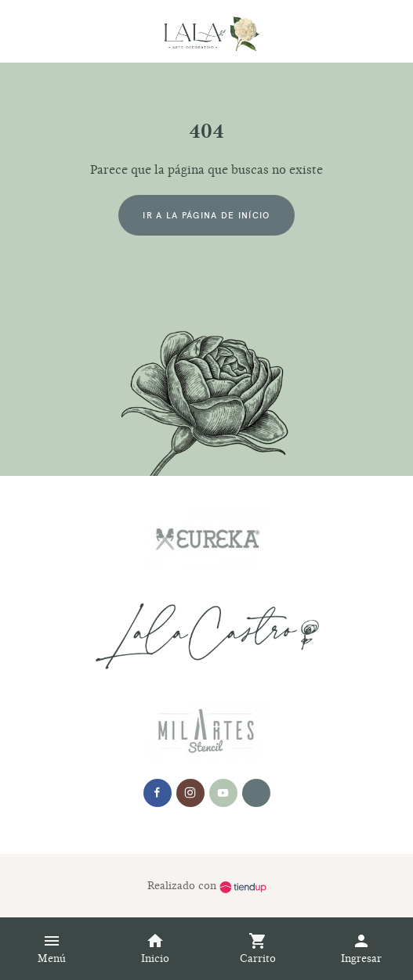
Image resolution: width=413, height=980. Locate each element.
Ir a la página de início (206, 215)
